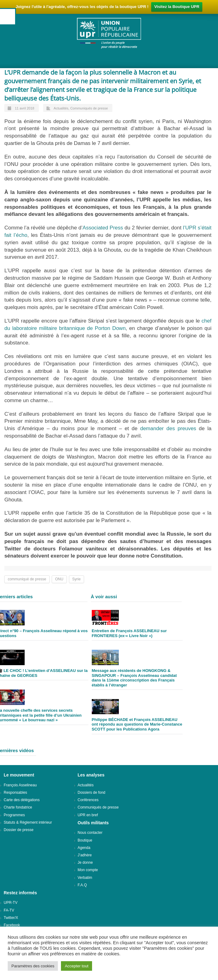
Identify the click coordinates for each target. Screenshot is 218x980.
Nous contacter (90, 833)
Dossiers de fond (91, 793)
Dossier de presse (19, 830)
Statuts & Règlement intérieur (28, 822)
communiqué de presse (27, 579)
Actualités (61, 108)
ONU (59, 579)
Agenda (84, 848)
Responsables (15, 793)
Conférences (88, 800)
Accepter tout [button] (77, 966)
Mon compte (88, 870)
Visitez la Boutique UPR (177, 7)
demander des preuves (168, 428)
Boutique (85, 840)
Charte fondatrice (18, 807)
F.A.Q (82, 885)
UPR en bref (88, 815)
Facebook (12, 925)
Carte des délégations (22, 800)
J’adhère (85, 855)
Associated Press (103, 228)
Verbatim (85, 878)
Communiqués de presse (89, 108)
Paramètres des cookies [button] (33, 966)
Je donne (85, 863)
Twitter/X (11, 918)
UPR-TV (11, 903)
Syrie (77, 579)
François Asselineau (20, 785)
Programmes (14, 815)
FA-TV (9, 910)
